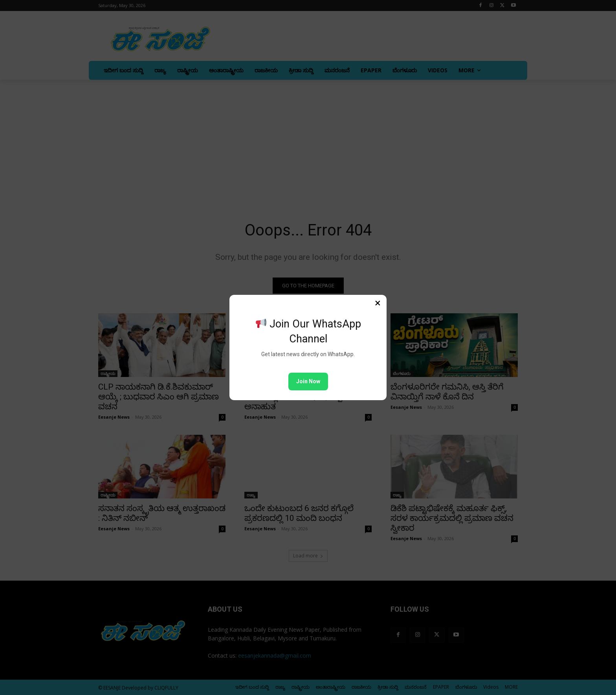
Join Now (308, 381)
